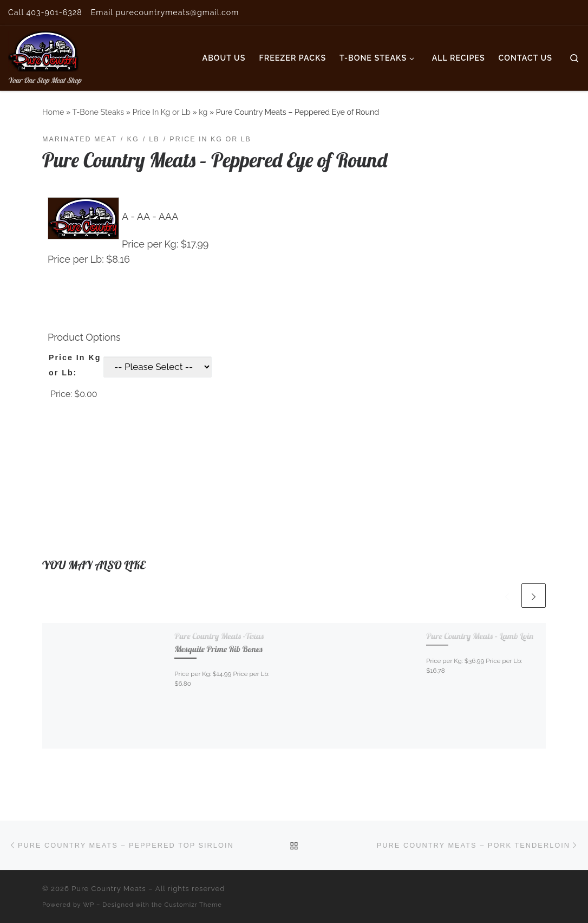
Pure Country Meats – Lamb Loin (480, 636)
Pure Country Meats (109, 889)
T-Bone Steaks (98, 112)
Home (53, 112)
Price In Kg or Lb (162, 112)
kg (203, 112)
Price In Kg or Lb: (75, 365)
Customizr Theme (193, 905)
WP (89, 905)
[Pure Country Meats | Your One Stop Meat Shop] (43, 49)
